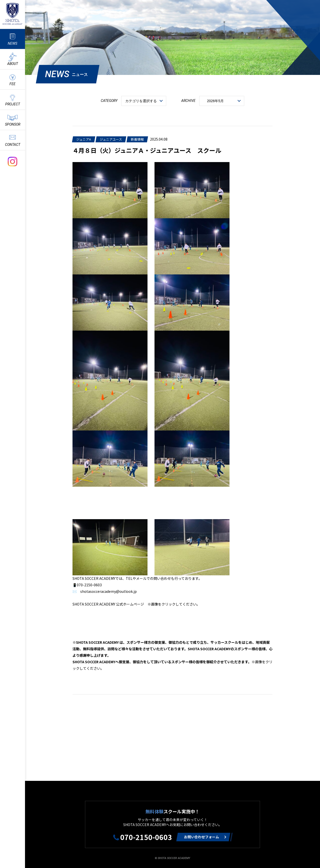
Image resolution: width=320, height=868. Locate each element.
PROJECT (13, 104)
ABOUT (13, 64)
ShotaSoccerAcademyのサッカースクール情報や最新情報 (12, 14)
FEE (12, 84)
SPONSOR (13, 124)
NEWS (12, 43)
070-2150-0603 (146, 837)
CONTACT (13, 145)
